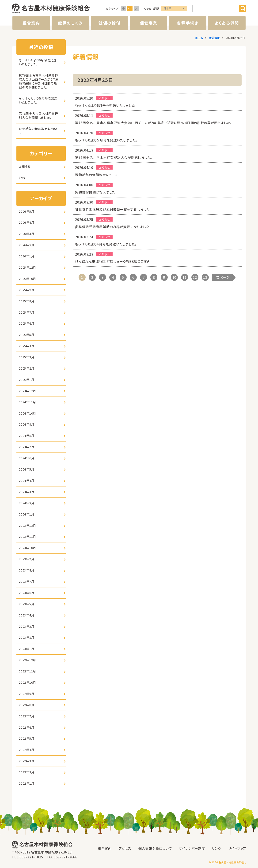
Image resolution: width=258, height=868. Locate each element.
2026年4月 (27, 222)
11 (185, 277)
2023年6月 (27, 593)
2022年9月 (27, 694)
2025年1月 (27, 380)
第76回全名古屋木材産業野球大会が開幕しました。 (38, 115)
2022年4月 (27, 750)
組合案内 (31, 23)
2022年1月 (27, 783)
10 (175, 277)
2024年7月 (27, 447)
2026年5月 (27, 211)
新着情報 (214, 38)
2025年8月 (27, 301)
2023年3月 (27, 626)
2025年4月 (27, 346)
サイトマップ (237, 848)
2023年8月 (27, 570)
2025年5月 (27, 335)
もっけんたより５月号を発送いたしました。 (38, 100)
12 (195, 277)
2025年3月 (27, 357)
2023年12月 (27, 525)
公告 (22, 178)
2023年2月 (27, 637)
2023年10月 (27, 548)
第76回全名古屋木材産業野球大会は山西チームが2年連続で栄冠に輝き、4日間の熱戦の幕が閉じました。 (39, 81)
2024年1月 (27, 514)
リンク (216, 848)
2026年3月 (27, 234)
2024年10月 (27, 413)
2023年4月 (27, 615)
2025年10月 (27, 279)
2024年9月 (27, 424)
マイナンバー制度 (192, 848)
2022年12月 (27, 660)
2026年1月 (27, 256)
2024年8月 (27, 436)
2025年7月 (27, 312)
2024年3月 (27, 492)
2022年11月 (27, 671)
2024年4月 (27, 480)
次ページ (223, 277)
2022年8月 (27, 705)
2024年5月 (27, 469)
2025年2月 (27, 368)
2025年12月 (27, 267)
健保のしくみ (70, 23)
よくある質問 (227, 23)
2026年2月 (27, 245)
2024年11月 (27, 402)
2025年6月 (27, 323)
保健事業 (149, 23)
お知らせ (25, 166)
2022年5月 (27, 738)
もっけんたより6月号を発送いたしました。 (38, 62)
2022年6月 (27, 727)
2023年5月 (27, 604)
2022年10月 (27, 682)
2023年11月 (27, 536)
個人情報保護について (155, 848)
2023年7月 (27, 581)
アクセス (125, 848)
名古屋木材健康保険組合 (51, 8)
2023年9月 (27, 559)
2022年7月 (27, 716)
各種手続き (188, 23)
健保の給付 (110, 23)
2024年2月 (27, 503)
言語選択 (174, 9)
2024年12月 (27, 391)
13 (205, 277)
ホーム (199, 38)
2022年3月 (27, 761)
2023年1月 (27, 649)
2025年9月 (27, 290)
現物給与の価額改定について (38, 131)
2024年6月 (27, 458)
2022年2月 (27, 772)
